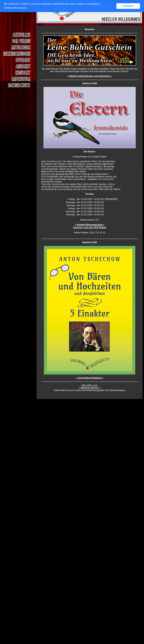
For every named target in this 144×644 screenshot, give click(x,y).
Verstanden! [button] (128, 6)
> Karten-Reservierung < (90, 226)
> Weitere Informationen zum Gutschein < (90, 76)
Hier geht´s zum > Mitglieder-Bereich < (90, 386)
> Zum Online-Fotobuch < (90, 378)
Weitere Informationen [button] (16, 8)
